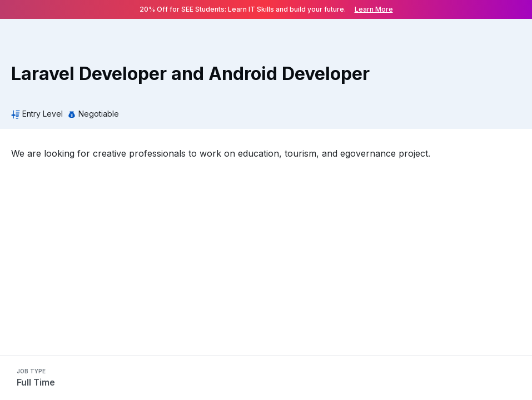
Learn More (374, 9)
